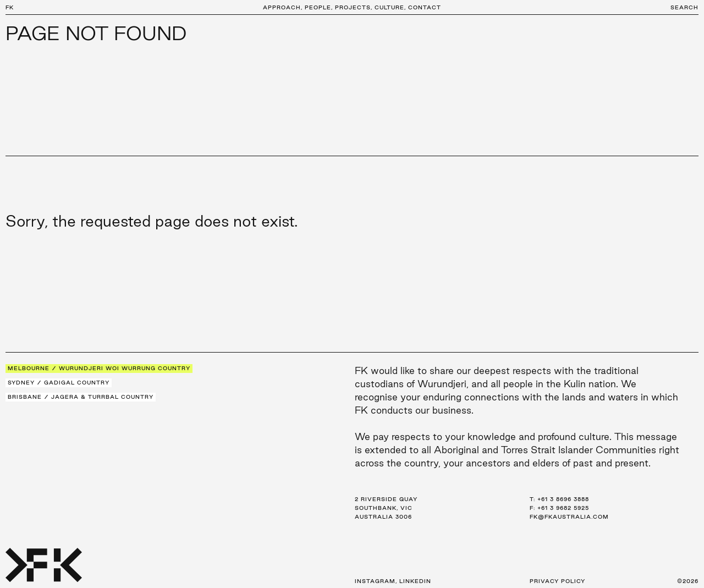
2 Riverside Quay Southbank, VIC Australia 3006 (386, 508)
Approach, (283, 7)
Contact (425, 7)
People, (319, 7)
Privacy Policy (557, 581)
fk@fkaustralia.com (569, 517)
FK (10, 7)
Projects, (354, 7)
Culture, (390, 7)
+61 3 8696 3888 (563, 499)
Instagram (375, 581)
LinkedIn (415, 581)
